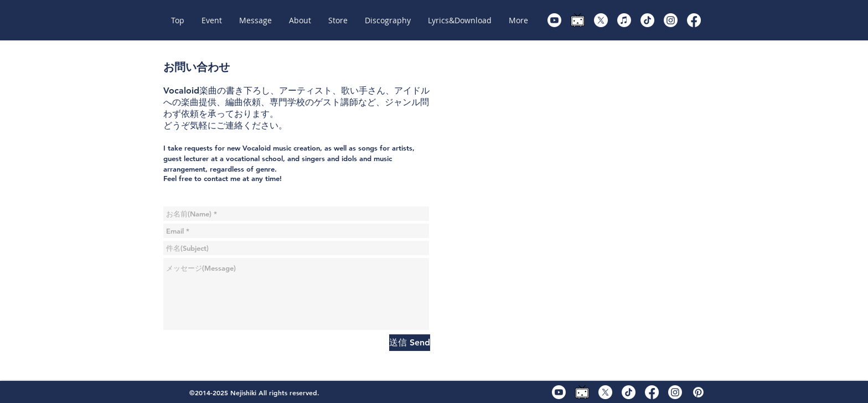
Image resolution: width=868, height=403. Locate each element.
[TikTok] (647, 20)
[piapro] (698, 392)
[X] (601, 20)
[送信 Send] (410, 343)
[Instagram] (671, 20)
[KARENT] (624, 20)
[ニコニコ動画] (578, 20)
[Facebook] (694, 20)
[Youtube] (554, 20)
